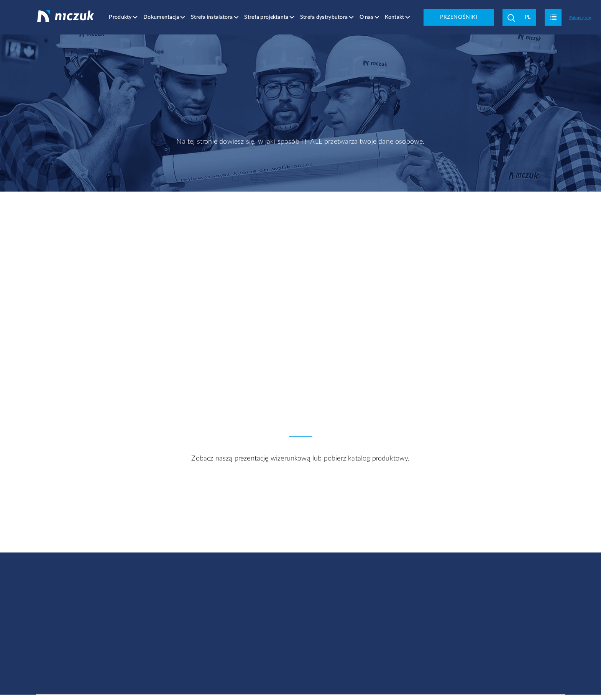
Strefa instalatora (213, 17)
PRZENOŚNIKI (459, 17)
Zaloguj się (581, 18)
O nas (367, 17)
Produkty (121, 17)
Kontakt (395, 17)
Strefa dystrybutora (324, 17)
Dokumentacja (162, 17)
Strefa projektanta (267, 17)
